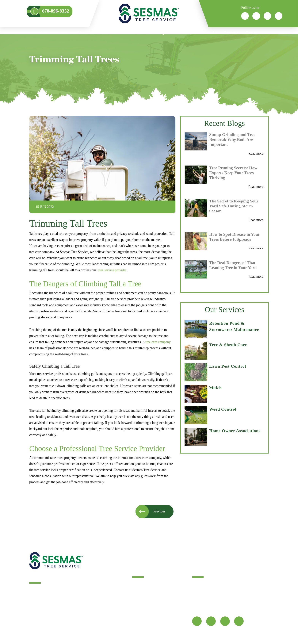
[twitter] (211, 621)
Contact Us (141, 609)
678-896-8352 (246, 595)
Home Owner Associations (235, 431)
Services (63, 33)
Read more (256, 153)
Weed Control (223, 409)
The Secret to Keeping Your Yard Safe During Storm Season (234, 206)
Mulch (216, 388)
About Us (209, 33)
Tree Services (143, 585)
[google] (225, 621)
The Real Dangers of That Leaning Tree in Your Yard (233, 265)
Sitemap (139, 615)
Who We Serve (126, 33)
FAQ (136, 621)
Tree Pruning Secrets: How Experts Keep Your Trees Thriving (233, 173)
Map (198, 609)
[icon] (245, 16)
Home (45, 33)
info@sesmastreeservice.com (214, 595)
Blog (136, 591)
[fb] (197, 621)
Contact (252, 33)
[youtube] (239, 621)
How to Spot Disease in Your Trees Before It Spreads (235, 237)
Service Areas (183, 33)
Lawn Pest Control (228, 366)
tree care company (158, 342)
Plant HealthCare (92, 33)
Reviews (231, 33)
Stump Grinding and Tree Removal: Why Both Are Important (232, 139)
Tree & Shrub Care (228, 345)
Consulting (155, 33)
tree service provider (112, 270)
